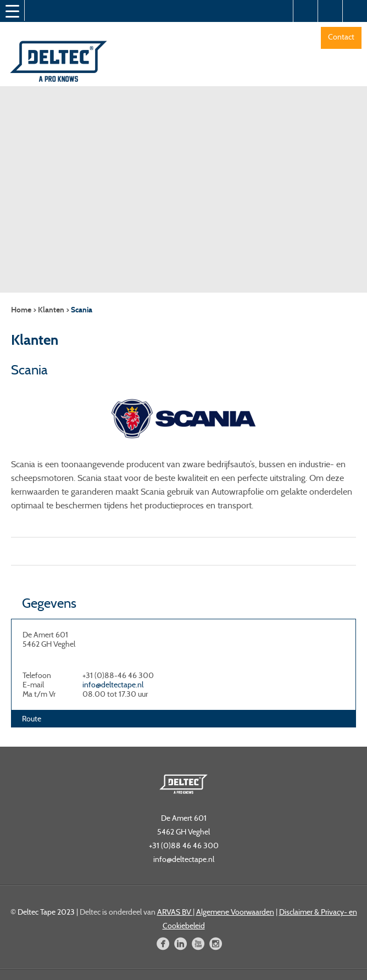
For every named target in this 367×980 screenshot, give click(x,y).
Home (21, 310)
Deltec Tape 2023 (46, 912)
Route (32, 719)
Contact (341, 37)
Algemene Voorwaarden (235, 912)
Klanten (51, 310)
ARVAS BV (175, 912)
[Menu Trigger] (12, 11)
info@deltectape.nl (113, 685)
